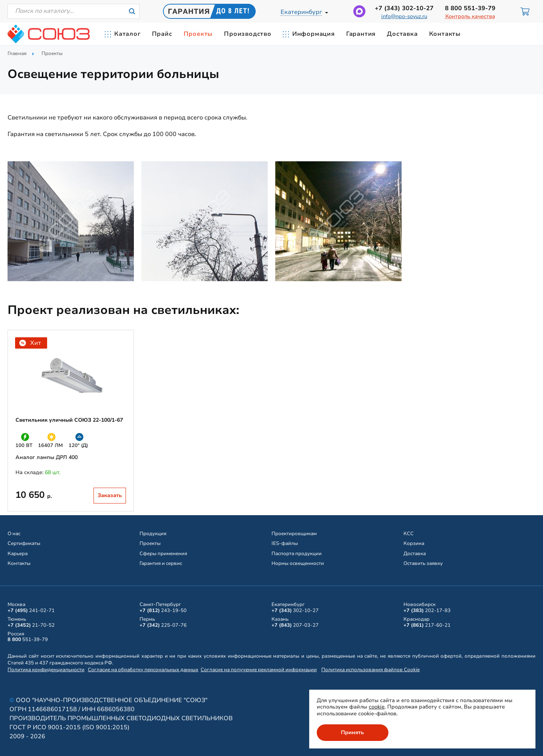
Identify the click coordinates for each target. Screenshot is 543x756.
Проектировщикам (294, 534)
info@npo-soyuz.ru (404, 16)
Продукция (153, 534)
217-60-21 (427, 625)
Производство (248, 34)
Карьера (18, 554)
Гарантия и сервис (161, 563)
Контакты (445, 34)
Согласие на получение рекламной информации (259, 670)
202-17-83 (427, 611)
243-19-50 (163, 611)
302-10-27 (404, 8)
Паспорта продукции (297, 554)
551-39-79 (470, 8)
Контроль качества (470, 16)
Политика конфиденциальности (46, 670)
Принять (353, 732)
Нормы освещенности (298, 563)
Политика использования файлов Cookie (370, 670)
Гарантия (361, 34)
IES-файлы (285, 543)
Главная (17, 54)
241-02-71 (31, 611)
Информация (314, 34)
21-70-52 (31, 625)
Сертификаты (24, 543)
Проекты (198, 34)
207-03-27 (295, 625)
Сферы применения (163, 554)
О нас (14, 534)
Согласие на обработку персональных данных (143, 670)
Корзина (414, 543)
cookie (377, 707)
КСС (409, 534)
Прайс (162, 34)
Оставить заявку (423, 563)
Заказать (110, 495)
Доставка (402, 34)
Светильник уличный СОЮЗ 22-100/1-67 (69, 420)
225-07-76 (163, 625)
